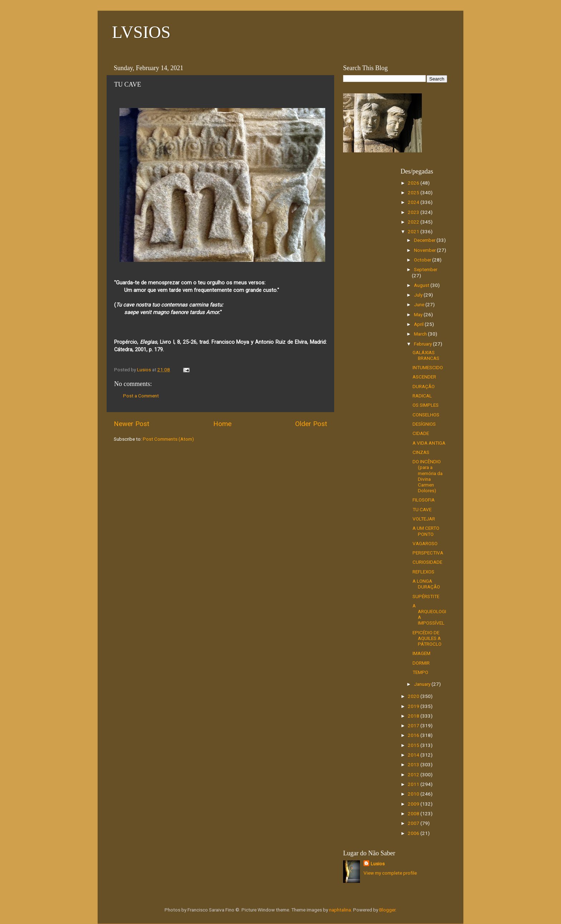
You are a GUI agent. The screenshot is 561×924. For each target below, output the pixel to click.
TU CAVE (422, 509)
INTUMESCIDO (428, 367)
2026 (414, 183)
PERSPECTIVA (428, 553)
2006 (414, 833)
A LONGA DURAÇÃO (426, 584)
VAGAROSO (425, 543)
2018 (414, 716)
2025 (414, 192)
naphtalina (340, 910)
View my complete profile (390, 873)
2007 (414, 823)
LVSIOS (141, 32)
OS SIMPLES (426, 405)
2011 (414, 784)
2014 (414, 755)
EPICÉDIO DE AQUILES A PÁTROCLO (427, 638)
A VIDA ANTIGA (429, 443)
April (419, 324)
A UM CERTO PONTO (426, 531)
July (419, 295)
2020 (414, 696)
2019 (414, 706)
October (423, 260)
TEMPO (420, 672)
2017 (414, 725)
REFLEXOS (423, 572)
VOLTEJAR (424, 519)
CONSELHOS (426, 415)
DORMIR (421, 663)
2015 (414, 745)
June (420, 304)
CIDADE (421, 433)
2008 (414, 813)
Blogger (387, 910)
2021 (414, 231)
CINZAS (421, 452)
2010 (414, 794)
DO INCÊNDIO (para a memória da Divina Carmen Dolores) (428, 476)
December (425, 240)
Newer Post (131, 424)
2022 (414, 222)
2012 (414, 774)
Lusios (378, 864)
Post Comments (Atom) (168, 439)
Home (222, 424)
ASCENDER (424, 377)
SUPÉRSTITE (426, 596)
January (423, 684)
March (421, 334)
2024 (414, 202)
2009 (414, 804)
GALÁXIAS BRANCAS (426, 355)
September (426, 269)
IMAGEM (421, 653)
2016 (414, 735)
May (419, 314)
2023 (414, 212)
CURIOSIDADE (427, 562)
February (423, 344)
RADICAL (422, 396)
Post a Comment (141, 396)
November (425, 250)
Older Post (311, 424)
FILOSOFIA (424, 500)
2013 (414, 764)
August (422, 285)
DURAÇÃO (424, 386)
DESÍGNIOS (424, 424)
